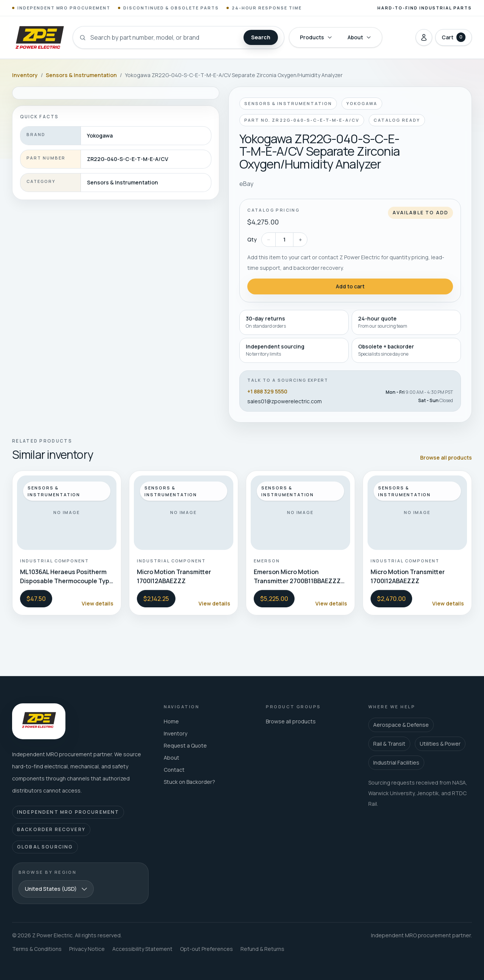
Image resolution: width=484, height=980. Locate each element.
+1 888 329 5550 (267, 391)
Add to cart (350, 286)
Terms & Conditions (37, 949)
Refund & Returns (262, 949)
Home (171, 721)
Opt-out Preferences (206, 949)
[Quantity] (284, 240)
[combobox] (56, 889)
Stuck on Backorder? (189, 782)
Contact (174, 770)
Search (261, 37)
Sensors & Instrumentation (81, 75)
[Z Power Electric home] (39, 37)
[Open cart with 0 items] (454, 37)
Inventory (25, 75)
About (359, 37)
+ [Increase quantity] (300, 240)
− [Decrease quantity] (269, 240)
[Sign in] (424, 37)
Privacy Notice (87, 949)
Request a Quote (185, 745)
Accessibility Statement (142, 949)
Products (316, 37)
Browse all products (446, 457)
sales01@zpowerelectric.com (285, 401)
